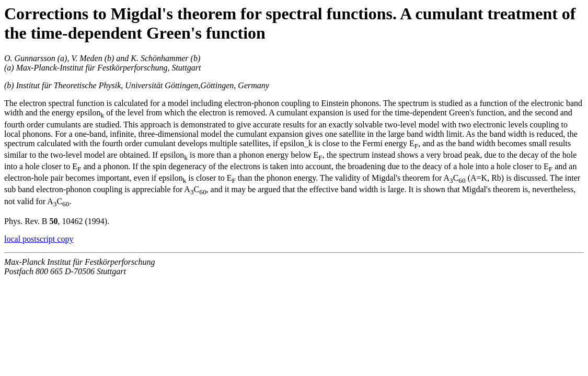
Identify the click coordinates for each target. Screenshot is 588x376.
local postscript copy (39, 239)
